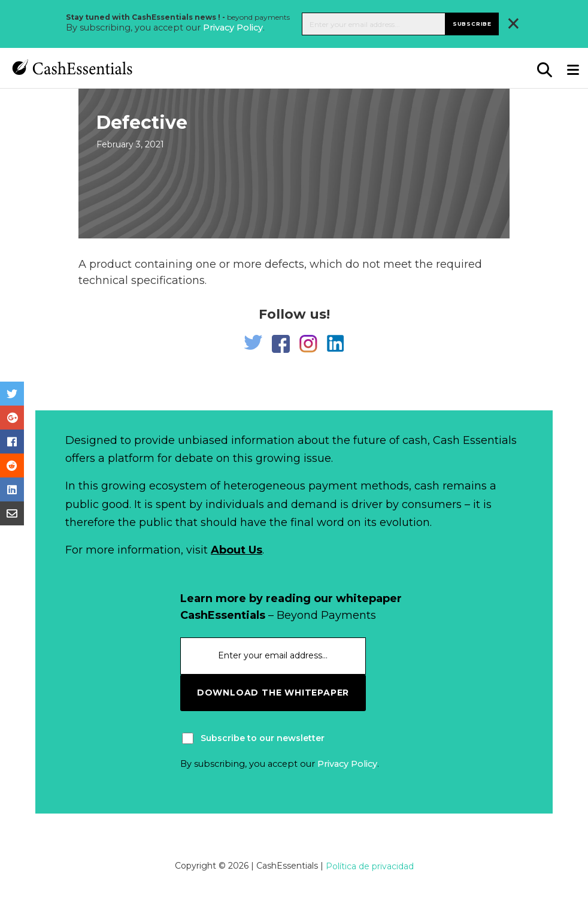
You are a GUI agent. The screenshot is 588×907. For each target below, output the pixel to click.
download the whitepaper (273, 693)
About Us (237, 550)
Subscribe (472, 24)
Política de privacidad (370, 866)
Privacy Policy (233, 28)
